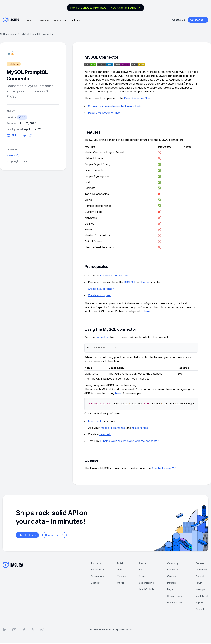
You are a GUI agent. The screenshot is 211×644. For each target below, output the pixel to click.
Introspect (94, 421)
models (105, 428)
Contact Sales (55, 535)
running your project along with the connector (129, 441)
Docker (146, 282)
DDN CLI (129, 282)
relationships (140, 428)
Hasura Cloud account (114, 276)
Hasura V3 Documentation (105, 113)
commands (118, 428)
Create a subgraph (100, 295)
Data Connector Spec (138, 98)
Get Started (198, 20)
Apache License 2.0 (164, 468)
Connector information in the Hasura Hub (114, 106)
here (147, 311)
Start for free (28, 535)
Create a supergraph (101, 289)
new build (105, 434)
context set (103, 337)
